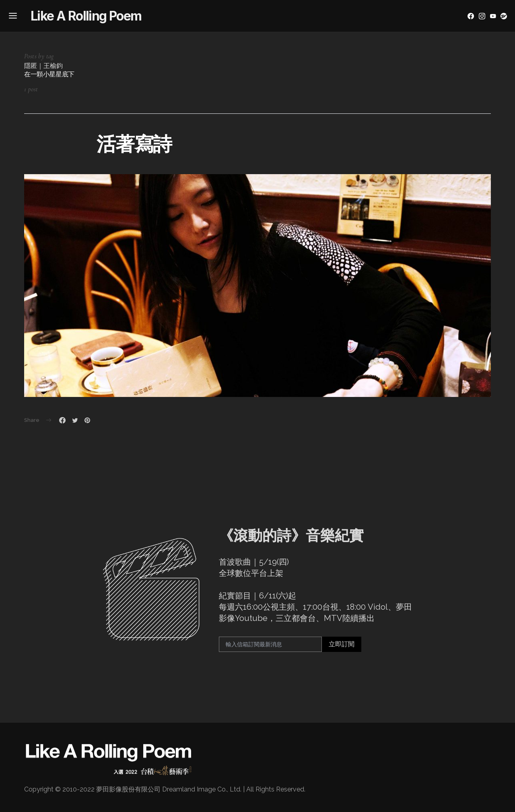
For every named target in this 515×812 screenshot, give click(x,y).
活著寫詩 (134, 144)
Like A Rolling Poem (86, 16)
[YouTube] (493, 16)
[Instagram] (482, 16)
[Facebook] (471, 16)
